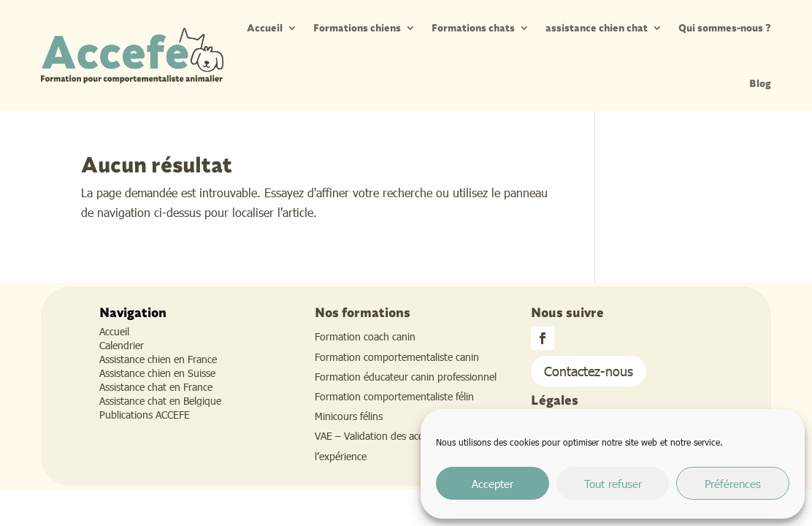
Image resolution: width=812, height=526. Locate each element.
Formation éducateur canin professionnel (406, 377)
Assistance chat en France (156, 387)
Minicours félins (349, 416)
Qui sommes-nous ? (725, 28)
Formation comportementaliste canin (397, 357)
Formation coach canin (365, 336)
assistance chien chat (597, 28)
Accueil (265, 28)
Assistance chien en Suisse (157, 373)
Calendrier (122, 345)
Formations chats (473, 28)
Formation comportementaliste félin (394, 396)
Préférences (733, 484)
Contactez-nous (589, 371)
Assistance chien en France (158, 359)
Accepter (493, 484)
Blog (760, 83)
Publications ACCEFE (145, 415)
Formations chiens (357, 28)
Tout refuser (613, 484)
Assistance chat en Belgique (160, 401)
